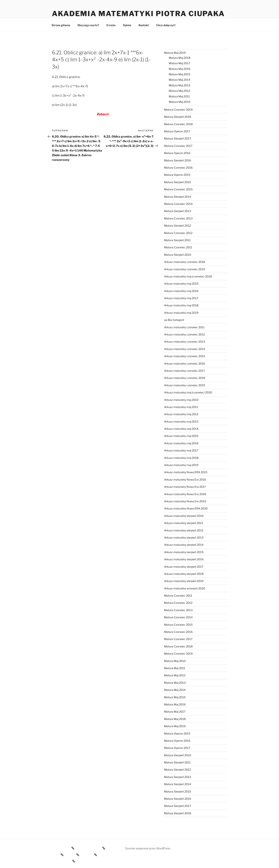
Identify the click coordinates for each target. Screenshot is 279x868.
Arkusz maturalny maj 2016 (181, 291)
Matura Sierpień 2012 (177, 226)
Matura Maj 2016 (180, 69)
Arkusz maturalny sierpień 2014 (184, 545)
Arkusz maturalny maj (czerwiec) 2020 (188, 276)
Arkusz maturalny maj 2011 (181, 407)
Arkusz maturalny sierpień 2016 (184, 559)
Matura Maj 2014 (180, 80)
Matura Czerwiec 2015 (178, 189)
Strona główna (61, 25)
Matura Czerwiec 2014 (178, 204)
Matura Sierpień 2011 (177, 240)
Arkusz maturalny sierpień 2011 (184, 523)
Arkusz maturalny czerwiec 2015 (185, 356)
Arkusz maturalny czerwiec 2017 (184, 371)
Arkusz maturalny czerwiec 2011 (184, 327)
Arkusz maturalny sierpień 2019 (184, 581)
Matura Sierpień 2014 (178, 197)
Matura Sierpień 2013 (178, 211)
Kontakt (144, 25)
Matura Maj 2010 (180, 102)
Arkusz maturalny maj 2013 (181, 421)
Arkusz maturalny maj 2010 (181, 400)
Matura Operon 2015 (177, 175)
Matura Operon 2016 (177, 153)
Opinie (127, 25)
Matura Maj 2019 (175, 53)
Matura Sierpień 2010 (178, 255)
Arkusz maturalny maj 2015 (181, 284)
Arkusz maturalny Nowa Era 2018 (185, 494)
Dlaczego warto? (88, 25)
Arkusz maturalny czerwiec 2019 (185, 269)
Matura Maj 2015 (180, 74)
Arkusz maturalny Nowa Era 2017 (185, 487)
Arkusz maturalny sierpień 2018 (184, 574)
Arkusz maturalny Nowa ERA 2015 (186, 472)
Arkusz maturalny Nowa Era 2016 (185, 479)
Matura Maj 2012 (179, 91)
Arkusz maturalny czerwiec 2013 (185, 342)
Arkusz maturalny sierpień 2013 (184, 538)
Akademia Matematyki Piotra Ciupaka (138, 14)
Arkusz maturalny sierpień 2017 (184, 567)
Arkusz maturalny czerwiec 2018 (185, 262)
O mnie (111, 25)
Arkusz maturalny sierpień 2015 (184, 552)
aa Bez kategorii (174, 320)
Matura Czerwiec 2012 (178, 233)
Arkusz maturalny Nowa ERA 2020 (186, 508)
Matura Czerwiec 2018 (178, 124)
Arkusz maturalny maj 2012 (181, 414)
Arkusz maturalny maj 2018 (181, 305)
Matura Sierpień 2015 (178, 182)
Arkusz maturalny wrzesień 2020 (185, 588)
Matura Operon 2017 (177, 131)
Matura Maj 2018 (180, 58)
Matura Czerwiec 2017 (178, 146)
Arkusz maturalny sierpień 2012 (184, 530)
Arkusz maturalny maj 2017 (181, 298)
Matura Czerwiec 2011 (178, 247)
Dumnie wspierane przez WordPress (148, 848)
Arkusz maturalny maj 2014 (181, 429)
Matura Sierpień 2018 (178, 117)
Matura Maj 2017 (179, 63)
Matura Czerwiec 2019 (178, 110)
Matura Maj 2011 (179, 96)
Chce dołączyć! (166, 25)
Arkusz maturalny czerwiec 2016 (185, 363)
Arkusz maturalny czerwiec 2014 (185, 349)
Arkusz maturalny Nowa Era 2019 (185, 501)
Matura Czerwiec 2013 (178, 218)
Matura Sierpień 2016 (178, 160)
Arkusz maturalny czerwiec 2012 (184, 334)
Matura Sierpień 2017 (177, 138)
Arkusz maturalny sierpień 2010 (184, 516)
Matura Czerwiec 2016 (178, 168)
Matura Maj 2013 (180, 85)
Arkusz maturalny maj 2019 (181, 313)
